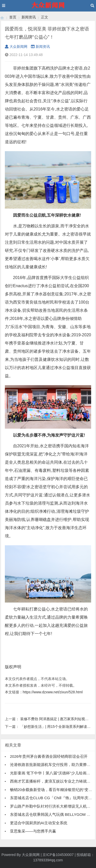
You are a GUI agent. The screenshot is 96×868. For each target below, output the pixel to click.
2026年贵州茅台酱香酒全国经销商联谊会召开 (49, 756)
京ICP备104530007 (58, 855)
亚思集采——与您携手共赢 (33, 831)
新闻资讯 (29, 17)
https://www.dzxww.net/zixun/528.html (53, 692)
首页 (13, 17)
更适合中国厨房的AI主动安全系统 (39, 823)
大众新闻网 (16, 47)
